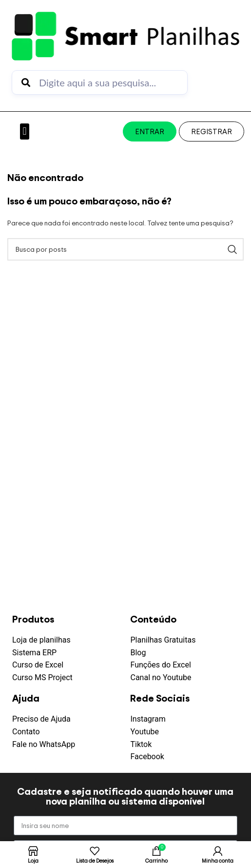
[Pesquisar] (125, 249)
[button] (25, 131)
